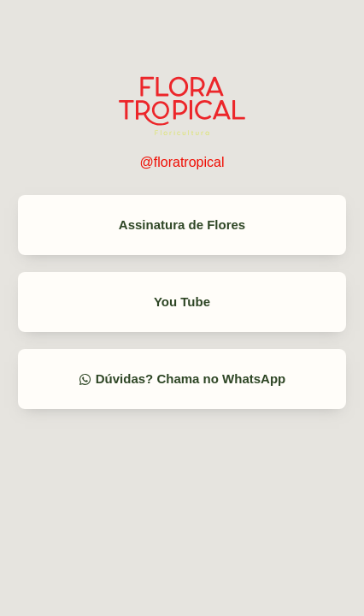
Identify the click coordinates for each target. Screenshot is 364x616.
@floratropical (182, 162)
